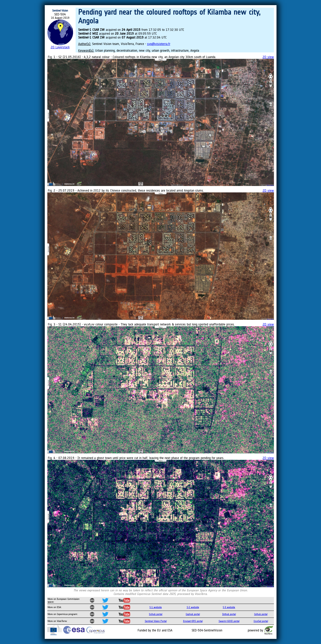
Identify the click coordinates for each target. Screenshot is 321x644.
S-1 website (156, 607)
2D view (268, 57)
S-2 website (193, 607)
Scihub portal (156, 614)
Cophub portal (193, 614)
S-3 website (229, 607)
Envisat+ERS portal (193, 621)
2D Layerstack (60, 47)
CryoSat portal (261, 621)
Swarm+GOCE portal (229, 621)
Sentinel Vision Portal (156, 621)
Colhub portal (261, 614)
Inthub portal (229, 614)
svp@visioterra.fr (159, 44)
